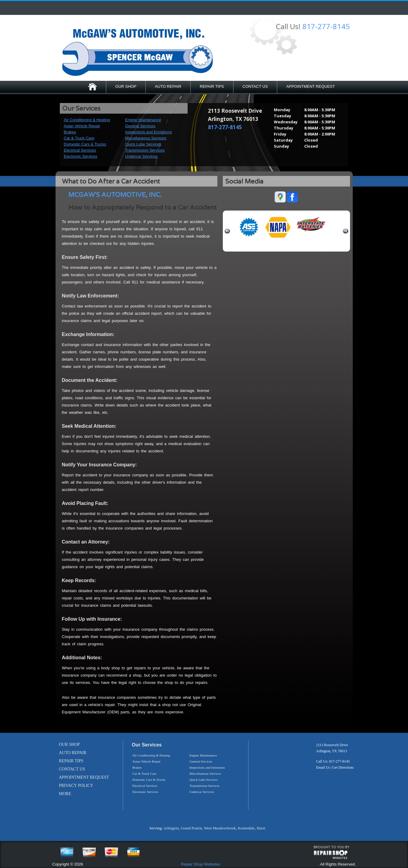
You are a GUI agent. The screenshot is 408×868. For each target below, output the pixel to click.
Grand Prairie (191, 828)
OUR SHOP (126, 86)
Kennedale (246, 828)
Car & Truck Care (79, 138)
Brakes (70, 132)
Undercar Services (141, 156)
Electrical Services (80, 150)
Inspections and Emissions (148, 132)
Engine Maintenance (143, 120)
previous (227, 231)
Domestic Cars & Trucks (85, 144)
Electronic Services (81, 156)
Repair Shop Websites (201, 864)
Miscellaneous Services (146, 138)
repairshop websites (331, 855)
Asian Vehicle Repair (82, 126)
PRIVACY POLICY (76, 786)
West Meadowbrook (220, 828)
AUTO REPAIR (168, 86)
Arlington (171, 828)
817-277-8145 (326, 26)
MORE (65, 794)
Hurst (261, 828)
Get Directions (343, 767)
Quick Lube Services (143, 144)
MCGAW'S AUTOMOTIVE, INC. (115, 195)
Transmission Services (145, 150)
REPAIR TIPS (212, 86)
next (345, 231)
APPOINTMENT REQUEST (311, 86)
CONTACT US (255, 86)
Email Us (323, 767)
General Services (140, 126)
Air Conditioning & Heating (87, 120)
